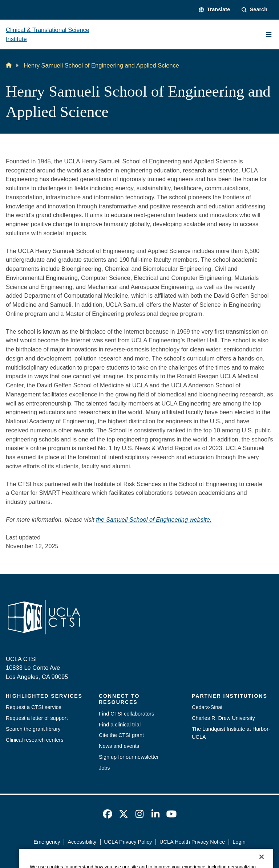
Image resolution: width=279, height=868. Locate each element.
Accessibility (82, 842)
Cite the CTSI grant (121, 735)
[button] (214, 10)
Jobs (104, 768)
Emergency (47, 842)
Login (239, 842)
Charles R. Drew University (223, 718)
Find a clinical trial (120, 725)
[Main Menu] (269, 34)
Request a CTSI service (34, 707)
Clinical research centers (35, 740)
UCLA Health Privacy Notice (192, 842)
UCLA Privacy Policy (128, 842)
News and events (119, 746)
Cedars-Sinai (207, 707)
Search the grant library (33, 729)
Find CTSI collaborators (126, 714)
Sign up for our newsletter (129, 757)
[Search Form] (254, 10)
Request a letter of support (37, 718)
